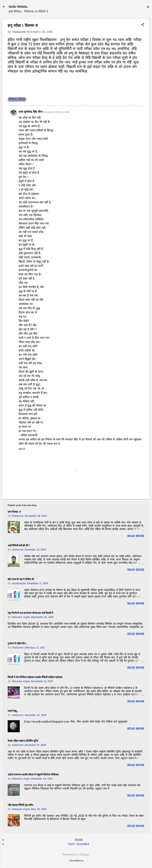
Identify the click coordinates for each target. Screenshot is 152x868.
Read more (136, 536)
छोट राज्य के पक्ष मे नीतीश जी (21, 579)
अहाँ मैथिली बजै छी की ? (19, 545)
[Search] (148, 7)
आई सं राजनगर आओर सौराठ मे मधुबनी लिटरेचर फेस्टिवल (33, 775)
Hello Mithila (18, 7)
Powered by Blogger (76, 855)
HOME (79, 840)
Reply (22, 449)
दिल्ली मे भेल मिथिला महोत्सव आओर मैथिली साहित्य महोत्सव (35, 677)
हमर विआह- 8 (14, 512)
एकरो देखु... (13, 711)
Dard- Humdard (79, 844)
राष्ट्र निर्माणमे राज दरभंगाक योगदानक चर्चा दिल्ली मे (30, 613)
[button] (143, 25)
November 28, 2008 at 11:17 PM (56, 112)
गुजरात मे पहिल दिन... (18, 643)
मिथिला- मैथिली (17, 99)
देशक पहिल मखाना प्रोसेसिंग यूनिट (23, 741)
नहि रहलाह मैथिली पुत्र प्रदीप (20, 805)
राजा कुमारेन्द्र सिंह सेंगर (31, 112)
